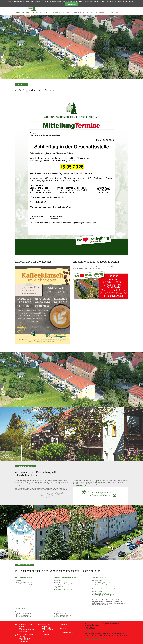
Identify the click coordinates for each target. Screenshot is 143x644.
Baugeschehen (23, 641)
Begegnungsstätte (47, 630)
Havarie (63, 628)
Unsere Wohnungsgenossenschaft (27, 629)
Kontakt (64, 625)
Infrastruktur (45, 633)
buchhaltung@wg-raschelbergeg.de (103, 595)
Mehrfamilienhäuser (25, 638)
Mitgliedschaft (46, 626)
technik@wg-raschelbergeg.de (24, 584)
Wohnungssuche (118, 12)
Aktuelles (22, 626)
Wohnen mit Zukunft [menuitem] (62, 12)
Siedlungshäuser (24, 640)
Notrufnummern (67, 632)
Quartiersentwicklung (25, 635)
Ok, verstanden (71, 4)
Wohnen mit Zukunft (23, 625)
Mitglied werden (46, 628)
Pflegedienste (46, 634)
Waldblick (22, 636)
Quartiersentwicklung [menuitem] (83, 12)
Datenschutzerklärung (127, 2)
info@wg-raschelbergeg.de (101, 584)
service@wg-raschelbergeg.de (63, 584)
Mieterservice (44, 625)
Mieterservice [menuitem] (102, 12)
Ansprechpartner (24, 631)
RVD (43, 631)
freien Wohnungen (94, 268)
